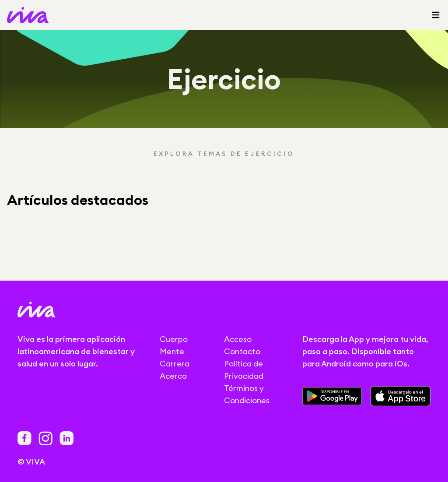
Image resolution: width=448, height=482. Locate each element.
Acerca (173, 376)
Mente (172, 351)
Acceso (238, 339)
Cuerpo (174, 339)
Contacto (242, 351)
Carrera (175, 364)
